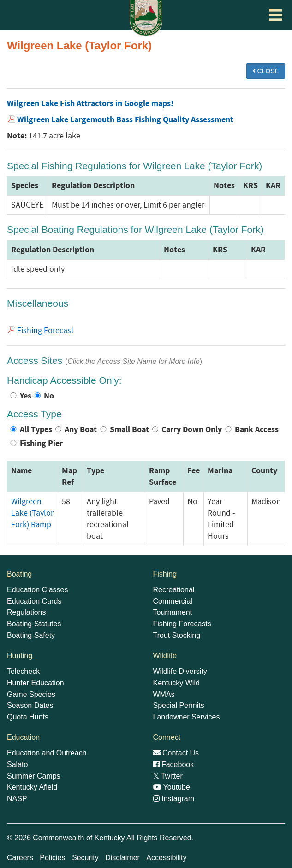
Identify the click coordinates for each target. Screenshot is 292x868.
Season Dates (30, 705)
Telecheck (23, 671)
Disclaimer (122, 858)
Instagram (174, 799)
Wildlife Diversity (180, 671)
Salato (17, 764)
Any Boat (81, 429)
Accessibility (166, 858)
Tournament (173, 612)
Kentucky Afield (32, 787)
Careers (20, 858)
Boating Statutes (34, 624)
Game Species (31, 694)
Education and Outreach (47, 753)
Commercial (173, 601)
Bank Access (257, 429)
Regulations (27, 612)
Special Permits (179, 705)
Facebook (174, 764)
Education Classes (38, 590)
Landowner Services (187, 717)
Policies (52, 858)
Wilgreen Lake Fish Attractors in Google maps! (90, 103)
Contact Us (176, 753)
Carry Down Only (192, 429)
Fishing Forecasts (182, 624)
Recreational (174, 590)
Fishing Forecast (45, 330)
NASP (17, 799)
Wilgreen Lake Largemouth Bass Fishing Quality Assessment (125, 119)
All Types (36, 429)
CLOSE (266, 71)
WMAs (164, 694)
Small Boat (129, 429)
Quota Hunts (28, 717)
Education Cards (34, 601)
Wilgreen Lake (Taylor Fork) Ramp (32, 513)
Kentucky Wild (176, 683)
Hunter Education (36, 683)
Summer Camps (34, 776)
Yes (26, 396)
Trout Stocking (177, 635)
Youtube (172, 787)
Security (85, 858)
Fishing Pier (41, 443)
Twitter (168, 776)
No (49, 396)
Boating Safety (31, 635)
